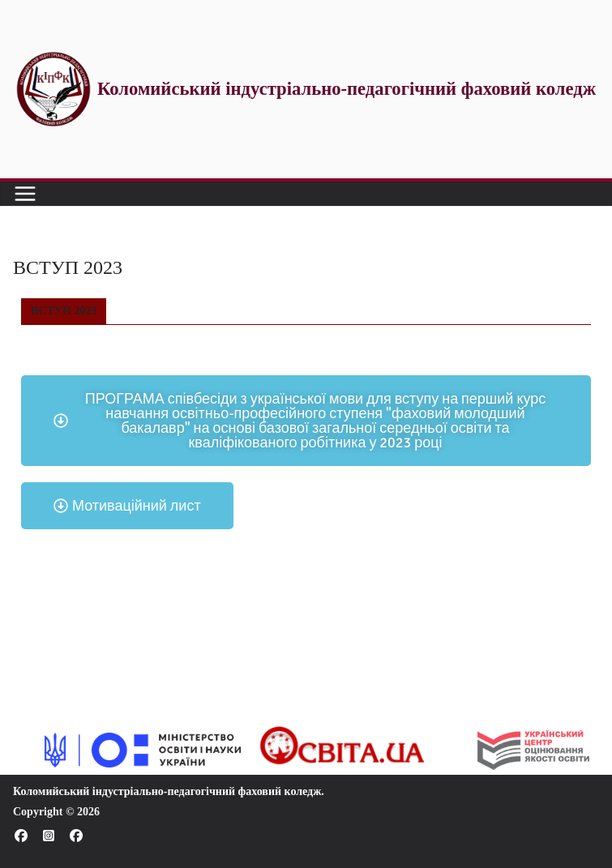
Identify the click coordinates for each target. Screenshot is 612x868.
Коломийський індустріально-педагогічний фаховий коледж (167, 791)
